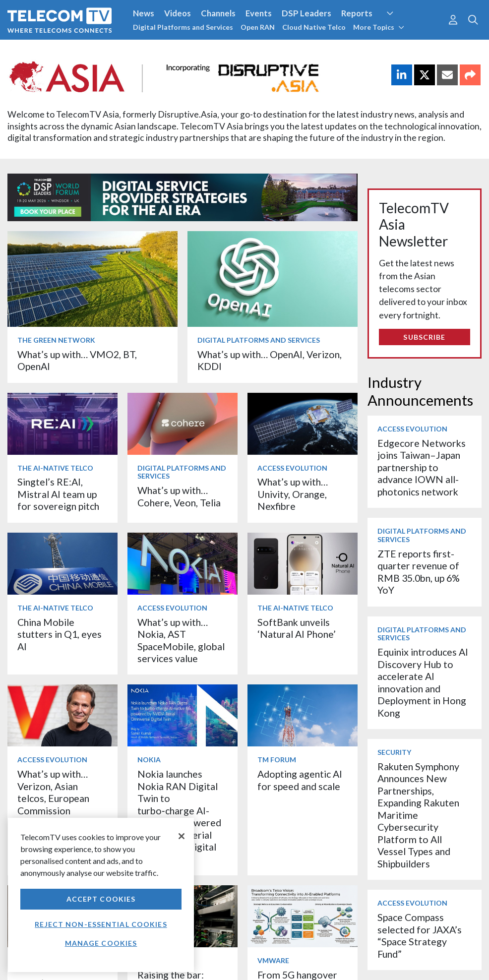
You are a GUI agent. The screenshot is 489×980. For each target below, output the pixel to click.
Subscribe (424, 337)
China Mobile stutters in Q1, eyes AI (60, 634)
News (144, 13)
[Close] (182, 836)
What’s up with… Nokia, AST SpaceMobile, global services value (181, 640)
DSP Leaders (306, 13)
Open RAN (258, 27)
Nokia (149, 760)
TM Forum (277, 760)
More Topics (379, 27)
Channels (218, 13)
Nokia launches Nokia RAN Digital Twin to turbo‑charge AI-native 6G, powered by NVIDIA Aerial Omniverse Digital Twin (179, 816)
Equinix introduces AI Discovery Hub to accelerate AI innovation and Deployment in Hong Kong (423, 682)
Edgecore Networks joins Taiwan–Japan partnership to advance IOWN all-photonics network (422, 467)
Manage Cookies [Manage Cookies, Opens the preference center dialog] (101, 943)
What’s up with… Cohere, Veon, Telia (179, 496)
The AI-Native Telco (55, 468)
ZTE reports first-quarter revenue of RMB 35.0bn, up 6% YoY (419, 572)
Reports (357, 13)
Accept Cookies (101, 899)
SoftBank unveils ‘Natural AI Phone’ (298, 628)
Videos (178, 13)
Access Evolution (292, 468)
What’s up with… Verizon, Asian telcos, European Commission (53, 792)
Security (394, 752)
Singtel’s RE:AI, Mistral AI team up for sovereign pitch (58, 494)
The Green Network (56, 340)
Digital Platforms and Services (183, 27)
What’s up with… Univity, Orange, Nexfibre (293, 494)
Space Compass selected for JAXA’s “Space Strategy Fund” (420, 935)
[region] (101, 895)
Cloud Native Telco (314, 27)
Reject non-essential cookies (101, 924)
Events (259, 13)
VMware (273, 960)
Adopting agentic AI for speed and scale (300, 780)
